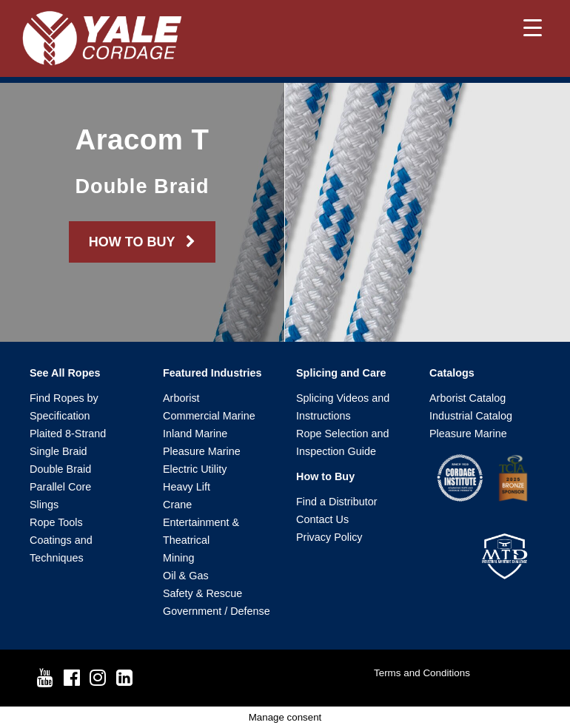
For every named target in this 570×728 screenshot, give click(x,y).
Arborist (181, 398)
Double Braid (60, 469)
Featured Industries (212, 373)
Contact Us (322, 519)
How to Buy (325, 476)
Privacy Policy (329, 537)
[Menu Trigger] (533, 28)
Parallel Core (60, 487)
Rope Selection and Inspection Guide (343, 442)
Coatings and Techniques (61, 549)
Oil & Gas (186, 576)
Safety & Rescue (202, 593)
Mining (178, 558)
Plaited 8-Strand (68, 434)
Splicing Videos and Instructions (343, 407)
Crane (177, 505)
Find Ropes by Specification (64, 407)
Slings (44, 505)
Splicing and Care (341, 373)
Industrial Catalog (471, 416)
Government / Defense (217, 611)
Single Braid (58, 451)
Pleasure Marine (202, 451)
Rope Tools (56, 522)
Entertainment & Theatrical (201, 531)
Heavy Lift (187, 487)
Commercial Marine (209, 416)
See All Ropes (65, 373)
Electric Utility (195, 469)
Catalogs (452, 373)
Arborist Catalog (467, 398)
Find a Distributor (337, 502)
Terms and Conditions (422, 673)
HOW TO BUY (142, 242)
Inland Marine (195, 434)
